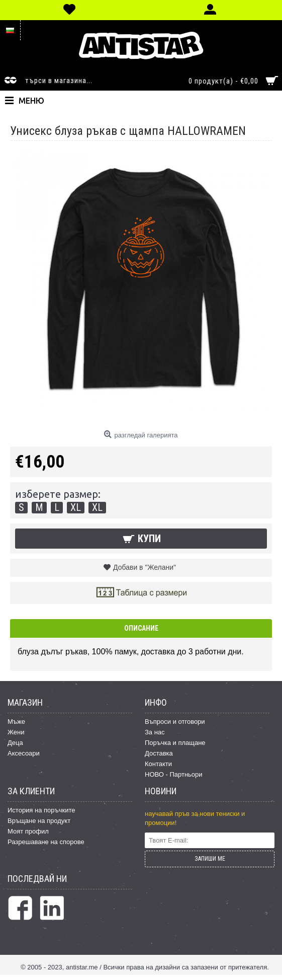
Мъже (16, 722)
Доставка (159, 753)
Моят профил (28, 831)
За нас (155, 732)
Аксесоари (24, 753)
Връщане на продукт (39, 821)
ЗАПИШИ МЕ (210, 859)
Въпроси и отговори (175, 722)
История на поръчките (41, 810)
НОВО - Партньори (174, 774)
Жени (16, 732)
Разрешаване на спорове (46, 842)
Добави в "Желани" (145, 567)
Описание (141, 628)
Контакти (158, 764)
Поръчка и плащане (175, 743)
